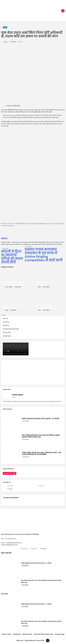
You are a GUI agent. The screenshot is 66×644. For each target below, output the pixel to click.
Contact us (6, 322)
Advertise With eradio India (11, 329)
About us (5, 318)
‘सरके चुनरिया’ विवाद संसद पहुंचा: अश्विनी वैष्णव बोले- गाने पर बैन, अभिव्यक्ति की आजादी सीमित (41, 454)
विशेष (5, 27)
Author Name (18, 395)
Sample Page (7, 336)
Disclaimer (6, 325)
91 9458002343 (11, 539)
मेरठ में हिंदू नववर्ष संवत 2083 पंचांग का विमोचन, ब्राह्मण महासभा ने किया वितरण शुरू (41, 436)
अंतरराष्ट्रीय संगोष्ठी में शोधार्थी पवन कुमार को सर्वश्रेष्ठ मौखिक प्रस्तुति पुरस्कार (47, 308)
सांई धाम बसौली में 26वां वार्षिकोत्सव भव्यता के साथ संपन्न (15, 307)
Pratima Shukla (9, 287)
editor (6, 42)
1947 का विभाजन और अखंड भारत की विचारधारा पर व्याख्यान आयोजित (15, 283)
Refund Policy (27, 634)
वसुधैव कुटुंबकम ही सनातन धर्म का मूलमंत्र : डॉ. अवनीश (41, 419)
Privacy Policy (7, 332)
